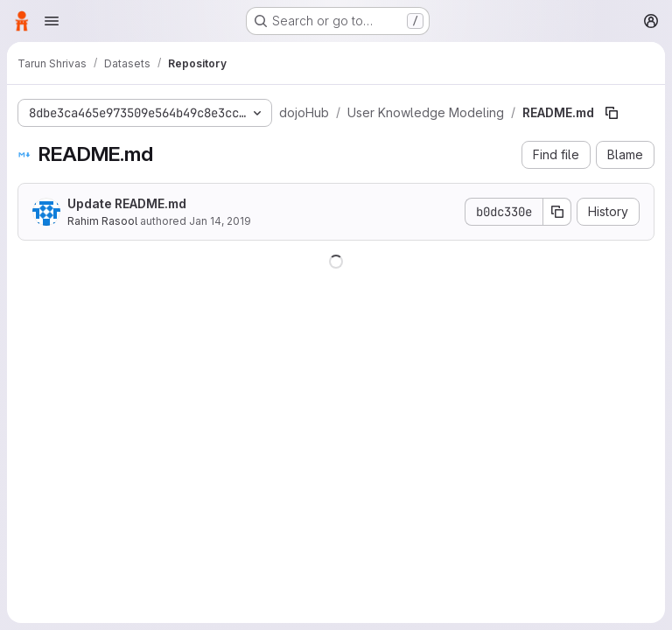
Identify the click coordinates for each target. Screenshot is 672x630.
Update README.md (127, 203)
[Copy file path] (612, 113)
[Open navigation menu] (52, 21)
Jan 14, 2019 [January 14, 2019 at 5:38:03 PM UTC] (220, 221)
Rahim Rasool (102, 221)
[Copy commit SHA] (557, 212)
